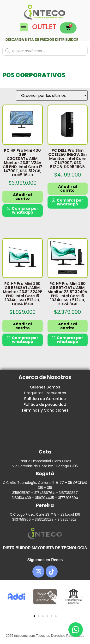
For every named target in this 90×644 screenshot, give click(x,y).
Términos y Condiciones (45, 410)
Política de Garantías (45, 399)
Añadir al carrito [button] (22, 197)
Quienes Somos (45, 387)
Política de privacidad (45, 404)
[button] (24, 27)
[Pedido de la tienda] (52, 95)
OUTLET (44, 27)
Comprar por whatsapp (25, 210)
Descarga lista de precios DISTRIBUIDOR (42, 39)
